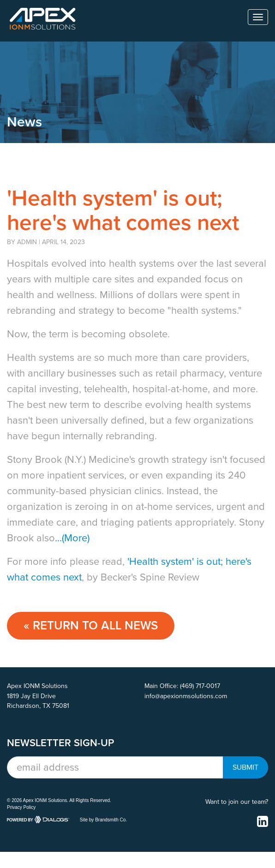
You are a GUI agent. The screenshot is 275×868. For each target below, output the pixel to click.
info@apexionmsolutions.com (186, 696)
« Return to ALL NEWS (91, 626)
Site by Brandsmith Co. (103, 819)
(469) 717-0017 (200, 686)
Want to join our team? (237, 802)
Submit (245, 767)
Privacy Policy (21, 807)
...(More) (72, 538)
